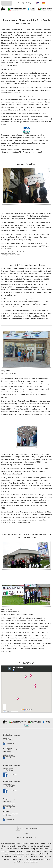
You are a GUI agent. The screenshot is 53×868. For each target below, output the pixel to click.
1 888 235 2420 (10, 805)
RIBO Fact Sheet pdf (34, 149)
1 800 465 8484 (10, 817)
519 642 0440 (8, 740)
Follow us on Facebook (9, 743)
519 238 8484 (8, 816)
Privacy (27, 834)
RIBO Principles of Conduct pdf (30, 152)
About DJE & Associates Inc (26, 837)
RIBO (35, 114)
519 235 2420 (8, 804)
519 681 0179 (24, 3)
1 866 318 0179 (10, 741)
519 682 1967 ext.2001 (10, 786)
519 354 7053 (8, 770)
